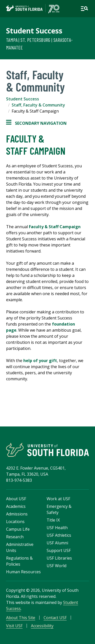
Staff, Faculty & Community (38, 105)
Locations (15, 522)
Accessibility (42, 626)
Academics (16, 506)
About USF (16, 499)
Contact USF (55, 618)
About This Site (21, 618)
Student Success (34, 31)
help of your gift (40, 361)
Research (15, 537)
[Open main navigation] (84, 9)
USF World (56, 566)
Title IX (53, 520)
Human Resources (23, 572)
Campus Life (18, 529)
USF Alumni (57, 543)
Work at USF (58, 499)
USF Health (57, 528)
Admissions (17, 514)
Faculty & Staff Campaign (55, 227)
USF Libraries (59, 558)
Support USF (59, 550)
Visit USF (14, 626)
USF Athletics (59, 535)
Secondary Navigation (36, 123)
